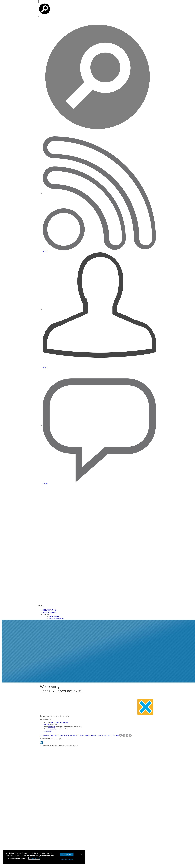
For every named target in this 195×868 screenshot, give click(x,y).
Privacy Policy (45, 735)
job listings (51, 727)
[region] (44, 857)
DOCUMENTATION (49, 610)
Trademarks (115, 735)
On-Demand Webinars (56, 619)
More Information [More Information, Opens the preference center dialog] (67, 859)
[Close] (81, 854)
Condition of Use (104, 735)
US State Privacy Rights (59, 735)
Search (47, 725)
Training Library (54, 616)
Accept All (67, 855)
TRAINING (46, 614)
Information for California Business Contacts (83, 735)
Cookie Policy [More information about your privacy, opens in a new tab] (34, 858)
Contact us (48, 731)
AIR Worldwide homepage (60, 722)
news (52, 729)
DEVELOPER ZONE (50, 612)
